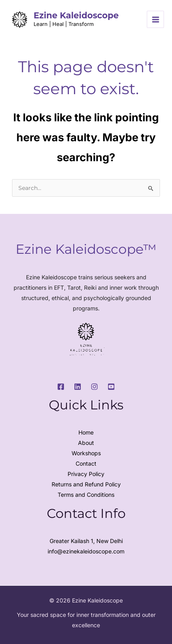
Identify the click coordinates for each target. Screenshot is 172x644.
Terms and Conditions (86, 495)
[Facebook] (61, 387)
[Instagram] (94, 387)
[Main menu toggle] (155, 19)
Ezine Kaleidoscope (76, 15)
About (86, 443)
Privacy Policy (86, 474)
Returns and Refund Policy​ (86, 484)
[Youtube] (111, 387)
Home (86, 432)
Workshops (86, 453)
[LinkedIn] (78, 387)
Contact (86, 463)
